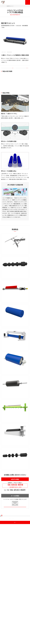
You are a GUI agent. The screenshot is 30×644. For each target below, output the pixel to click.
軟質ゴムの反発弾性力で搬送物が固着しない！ (14, 355)
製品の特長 (20, 75)
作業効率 (17, 510)
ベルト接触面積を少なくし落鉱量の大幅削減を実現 (15, 294)
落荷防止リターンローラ (11, 290)
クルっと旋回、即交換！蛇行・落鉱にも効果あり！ (14, 506)
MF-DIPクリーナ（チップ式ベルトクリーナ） (15, 472)
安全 (9, 538)
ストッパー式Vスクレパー (11, 260)
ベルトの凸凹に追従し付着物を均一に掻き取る (14, 476)
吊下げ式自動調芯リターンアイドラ (14, 380)
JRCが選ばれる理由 (8, 596)
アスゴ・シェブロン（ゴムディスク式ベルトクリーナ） (14, 440)
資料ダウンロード (7, 619)
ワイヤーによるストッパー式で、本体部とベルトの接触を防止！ (15, 263)
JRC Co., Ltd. (16, 643)
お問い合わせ (22, 3)
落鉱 (3, 22)
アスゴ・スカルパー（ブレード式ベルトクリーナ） (14, 321)
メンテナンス (6, 614)
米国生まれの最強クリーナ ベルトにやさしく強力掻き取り (15, 326)
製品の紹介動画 (6, 75)
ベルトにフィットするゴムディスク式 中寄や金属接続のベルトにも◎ (15, 445)
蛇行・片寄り (6, 389)
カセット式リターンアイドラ (12, 502)
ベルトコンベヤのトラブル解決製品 (8, 7)
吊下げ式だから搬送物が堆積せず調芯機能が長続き (15, 384)
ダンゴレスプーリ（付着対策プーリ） (15, 411)
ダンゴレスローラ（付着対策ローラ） (15, 352)
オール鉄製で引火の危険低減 (10, 535)
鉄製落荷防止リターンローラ (12, 532)
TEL (16, 559)
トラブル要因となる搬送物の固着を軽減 (13, 414)
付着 (7, 22)
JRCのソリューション (9, 6)
